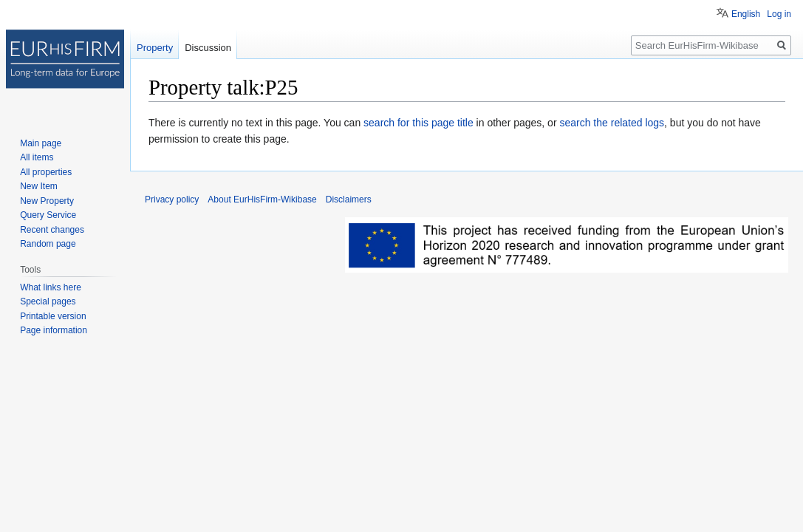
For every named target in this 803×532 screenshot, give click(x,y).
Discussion (208, 48)
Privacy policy (172, 199)
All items (37, 157)
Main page (41, 143)
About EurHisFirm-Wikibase (262, 199)
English (746, 14)
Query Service (48, 215)
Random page (48, 244)
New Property (47, 201)
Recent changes (52, 230)
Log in (779, 14)
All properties (46, 172)
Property (155, 48)
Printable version (53, 316)
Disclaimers (349, 199)
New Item (39, 186)
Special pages (48, 301)
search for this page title (418, 123)
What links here (51, 287)
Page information (54, 330)
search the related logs (612, 123)
